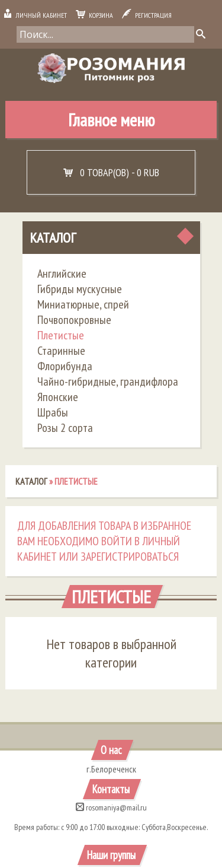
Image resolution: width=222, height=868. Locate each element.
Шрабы (53, 412)
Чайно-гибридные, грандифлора (108, 381)
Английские (62, 274)
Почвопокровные (74, 320)
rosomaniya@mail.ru (111, 807)
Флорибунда (65, 366)
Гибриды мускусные (80, 289)
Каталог (53, 238)
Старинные (61, 351)
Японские (58, 397)
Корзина (94, 15)
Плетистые (61, 335)
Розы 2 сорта (65, 428)
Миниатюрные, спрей (83, 304)
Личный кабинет (35, 15)
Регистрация (147, 15)
